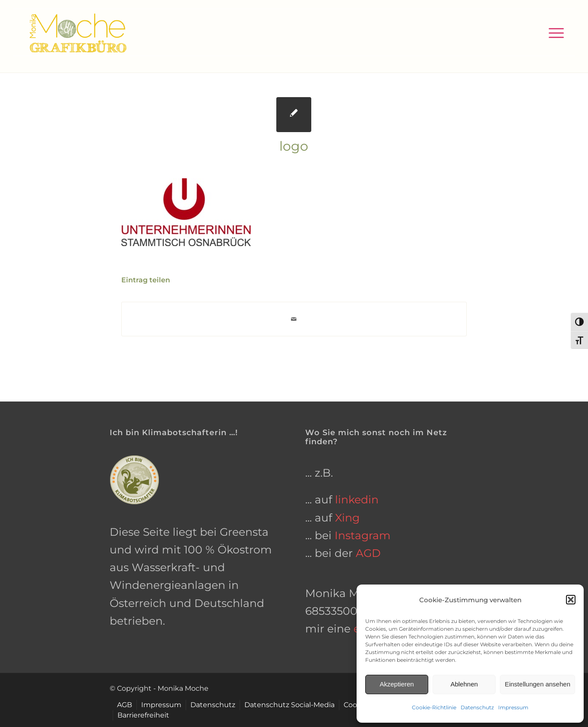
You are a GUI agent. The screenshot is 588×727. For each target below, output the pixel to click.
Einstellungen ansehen (537, 684)
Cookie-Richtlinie (434, 707)
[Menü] (553, 32)
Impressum (513, 707)
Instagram (363, 535)
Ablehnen (464, 684)
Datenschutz (477, 707)
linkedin (357, 499)
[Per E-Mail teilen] (294, 319)
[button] (571, 600)
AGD (368, 553)
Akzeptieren (397, 684)
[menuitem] (553, 32)
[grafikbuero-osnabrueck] (77, 32)
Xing (347, 518)
